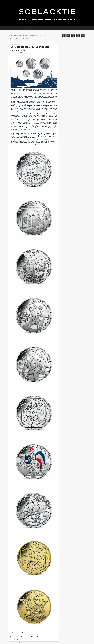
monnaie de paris (14, 638)
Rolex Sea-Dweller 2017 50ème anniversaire (20, 38)
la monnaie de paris (23, 638)
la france (22, 639)
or (15, 639)
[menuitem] (11, 28)
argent (18, 639)
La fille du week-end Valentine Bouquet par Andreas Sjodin (23, 35)
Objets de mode (35, 637)
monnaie (12, 639)
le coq (25, 639)
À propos (22, 28)
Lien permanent (15, 637)
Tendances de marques (44, 637)
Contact (35, 28)
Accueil (10, 28)
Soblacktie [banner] (47, 13)
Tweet (20, 52)
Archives (16, 28)
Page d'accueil (42, 35)
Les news (29, 637)
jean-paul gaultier (38, 638)
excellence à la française (48, 638)
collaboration (31, 638)
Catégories (29, 28)
